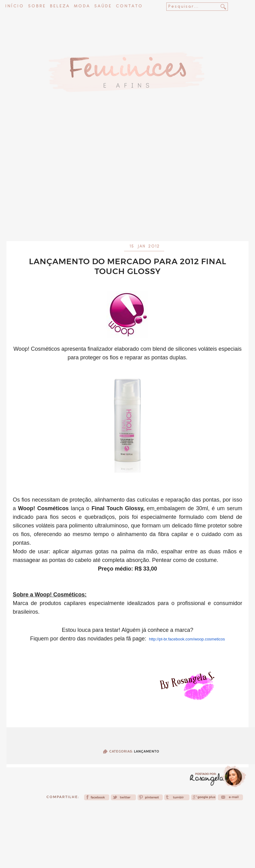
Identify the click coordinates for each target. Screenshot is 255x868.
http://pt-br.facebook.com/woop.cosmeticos (187, 639)
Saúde (103, 6)
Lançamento (147, 751)
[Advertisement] (128, 181)
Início (15, 6)
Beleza (60, 6)
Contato (129, 6)
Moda (82, 6)
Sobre (37, 6)
